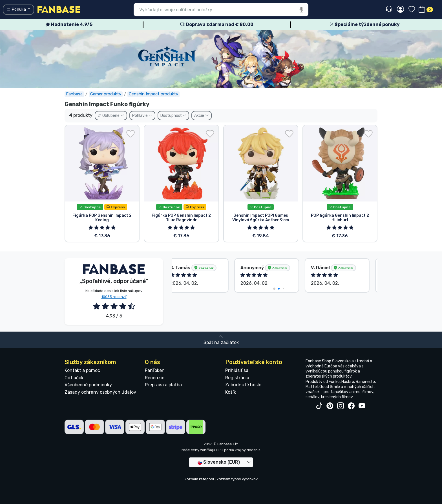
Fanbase (74, 94)
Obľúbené (111, 116)
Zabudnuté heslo (243, 385)
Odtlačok (74, 378)
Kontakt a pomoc (82, 370)
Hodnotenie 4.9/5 (69, 24)
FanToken (155, 370)
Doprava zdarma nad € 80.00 (217, 24)
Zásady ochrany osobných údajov (100, 392)
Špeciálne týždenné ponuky (364, 24)
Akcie (202, 116)
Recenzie (155, 378)
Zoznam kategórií (199, 479)
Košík (231, 392)
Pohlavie (142, 116)
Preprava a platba (163, 385)
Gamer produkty (106, 94)
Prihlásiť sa (237, 370)
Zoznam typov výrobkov (237, 479)
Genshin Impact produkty (153, 94)
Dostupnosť (173, 116)
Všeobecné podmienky (88, 385)
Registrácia (237, 378)
